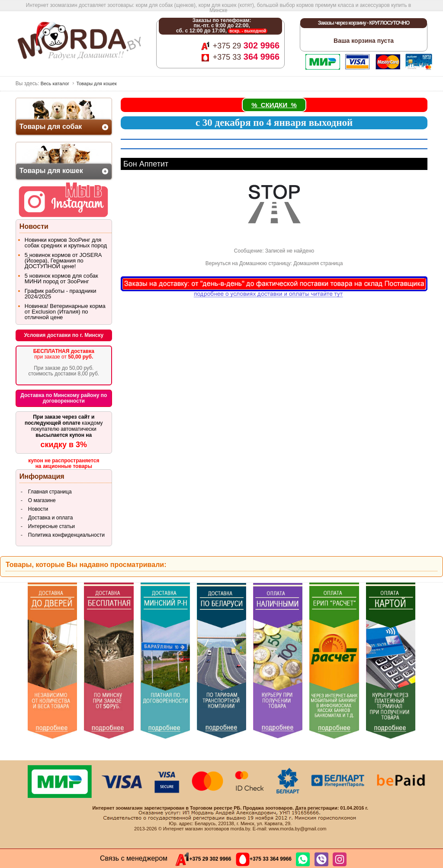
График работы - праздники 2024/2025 (61, 294)
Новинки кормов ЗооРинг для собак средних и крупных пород (66, 243)
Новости (38, 509)
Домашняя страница (318, 263)
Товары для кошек (96, 83)
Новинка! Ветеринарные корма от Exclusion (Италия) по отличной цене (65, 312)
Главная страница (50, 492)
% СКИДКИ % (274, 105)
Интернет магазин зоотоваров (196, 829)
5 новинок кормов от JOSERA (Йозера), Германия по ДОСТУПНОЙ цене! (63, 261)
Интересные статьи (51, 526)
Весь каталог (55, 83)
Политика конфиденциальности (66, 535)
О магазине (42, 500)
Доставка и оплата (51, 518)
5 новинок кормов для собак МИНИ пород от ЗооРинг (61, 279)
